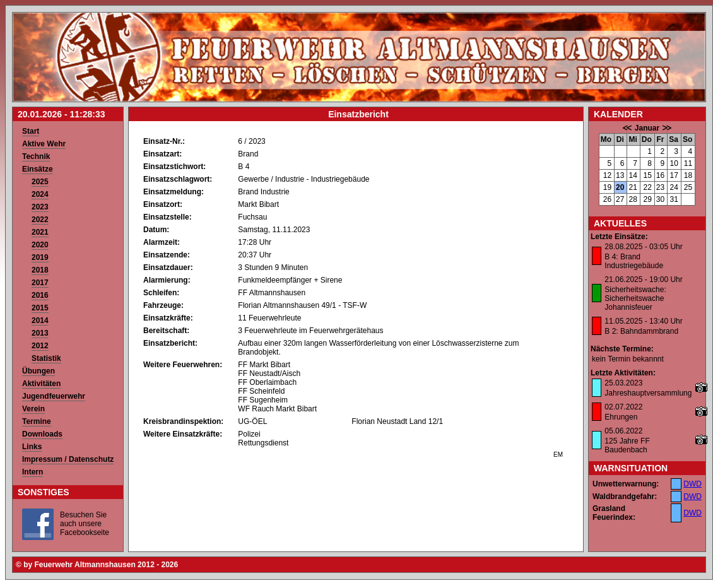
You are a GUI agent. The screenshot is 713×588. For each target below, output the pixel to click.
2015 (40, 308)
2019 (40, 257)
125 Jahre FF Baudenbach (627, 445)
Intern (32, 472)
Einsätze (38, 169)
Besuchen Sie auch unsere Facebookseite (85, 524)
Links (32, 447)
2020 (40, 245)
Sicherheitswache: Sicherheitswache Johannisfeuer (635, 298)
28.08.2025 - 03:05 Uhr (643, 247)
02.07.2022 (623, 407)
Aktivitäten (41, 384)
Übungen (38, 371)
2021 (40, 232)
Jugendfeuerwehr (54, 396)
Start (31, 131)
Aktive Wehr (44, 144)
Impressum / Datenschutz (68, 459)
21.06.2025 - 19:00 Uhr (643, 279)
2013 (40, 333)
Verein (33, 409)
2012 (40, 346)
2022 (40, 220)
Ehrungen (621, 417)
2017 (40, 283)
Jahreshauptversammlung (648, 393)
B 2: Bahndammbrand (641, 331)
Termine (37, 421)
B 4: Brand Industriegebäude (634, 261)
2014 (40, 320)
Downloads (42, 434)
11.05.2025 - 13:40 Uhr (643, 321)
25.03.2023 (623, 383)
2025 (40, 182)
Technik (36, 156)
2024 (40, 194)
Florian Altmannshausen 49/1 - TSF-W (302, 305)
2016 (40, 295)
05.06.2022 (623, 431)
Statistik (46, 358)
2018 (40, 270)
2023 (40, 207)
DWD (692, 484)
